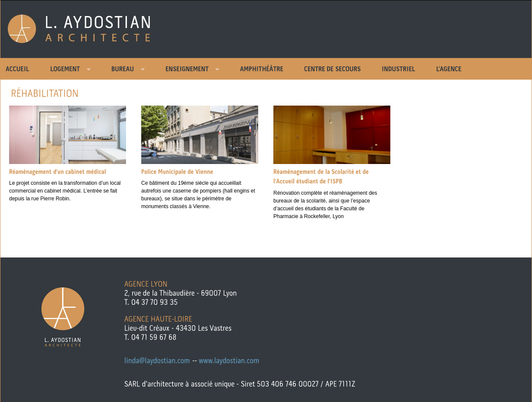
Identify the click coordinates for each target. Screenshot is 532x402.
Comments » (57, 214)
